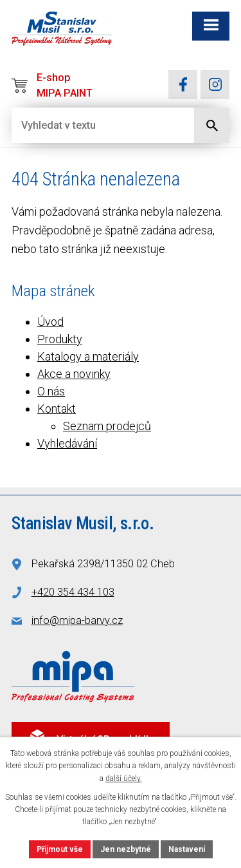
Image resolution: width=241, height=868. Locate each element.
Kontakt (57, 409)
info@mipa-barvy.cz (77, 620)
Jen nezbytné (126, 849)
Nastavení (187, 849)
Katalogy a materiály (88, 356)
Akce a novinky (74, 374)
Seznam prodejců (107, 426)
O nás (51, 391)
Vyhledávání (67, 443)
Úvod (50, 322)
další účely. (124, 778)
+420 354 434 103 (73, 592)
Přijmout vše (60, 849)
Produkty (60, 339)
